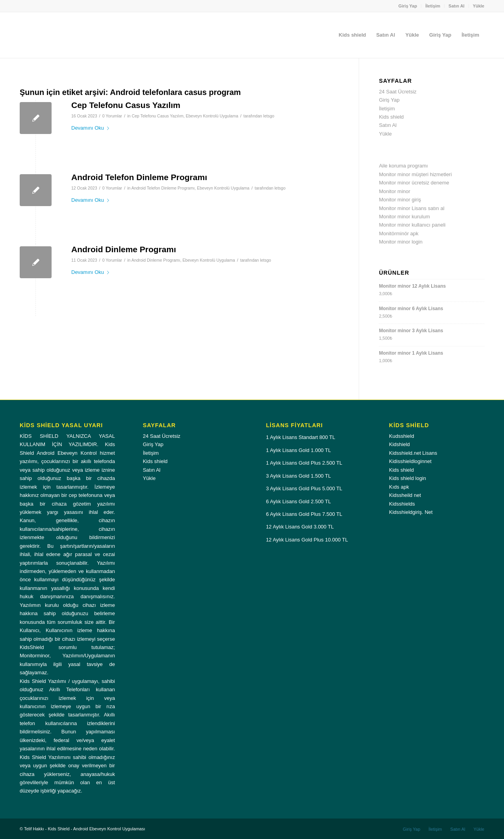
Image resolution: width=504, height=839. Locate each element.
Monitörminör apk (398, 233)
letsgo (269, 116)
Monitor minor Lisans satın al (411, 208)
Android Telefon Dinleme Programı (139, 177)
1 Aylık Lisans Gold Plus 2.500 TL (304, 463)
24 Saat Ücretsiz (397, 92)
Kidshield (399, 444)
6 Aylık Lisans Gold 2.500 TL (298, 501)
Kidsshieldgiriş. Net (411, 512)
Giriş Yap (408, 6)
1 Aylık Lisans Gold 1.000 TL (298, 450)
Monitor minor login (401, 242)
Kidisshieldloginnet (410, 461)
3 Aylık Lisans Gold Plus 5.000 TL (304, 488)
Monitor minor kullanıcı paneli (412, 225)
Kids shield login (408, 478)
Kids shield (391, 117)
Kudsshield (402, 436)
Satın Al (457, 6)
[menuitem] (408, 6)
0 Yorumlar (112, 116)
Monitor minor (394, 191)
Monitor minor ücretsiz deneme (414, 183)
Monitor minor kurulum (404, 217)
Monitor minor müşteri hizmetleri (415, 174)
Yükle (479, 6)
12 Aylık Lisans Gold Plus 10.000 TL (307, 540)
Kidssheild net (405, 495)
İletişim (433, 6)
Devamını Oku (92, 128)
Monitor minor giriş (400, 200)
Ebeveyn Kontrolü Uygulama (212, 116)
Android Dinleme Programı (124, 249)
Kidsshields (402, 504)
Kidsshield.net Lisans (413, 453)
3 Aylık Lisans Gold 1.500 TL (298, 476)
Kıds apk (399, 487)
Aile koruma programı (403, 166)
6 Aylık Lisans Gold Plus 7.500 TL (304, 514)
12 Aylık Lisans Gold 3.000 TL (300, 527)
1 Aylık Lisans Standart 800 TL (300, 437)
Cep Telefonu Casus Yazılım (126, 105)
